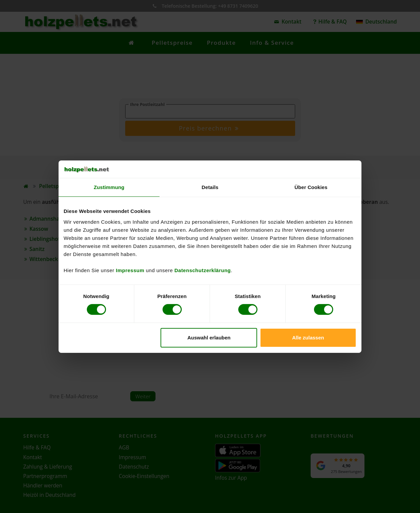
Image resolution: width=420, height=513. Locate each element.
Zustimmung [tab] (109, 187)
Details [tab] (210, 187)
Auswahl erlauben (209, 338)
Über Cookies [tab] (311, 187)
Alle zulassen (308, 338)
